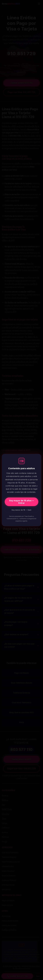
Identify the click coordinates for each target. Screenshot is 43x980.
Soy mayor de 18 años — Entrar (22, 502)
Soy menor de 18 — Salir (21, 510)
